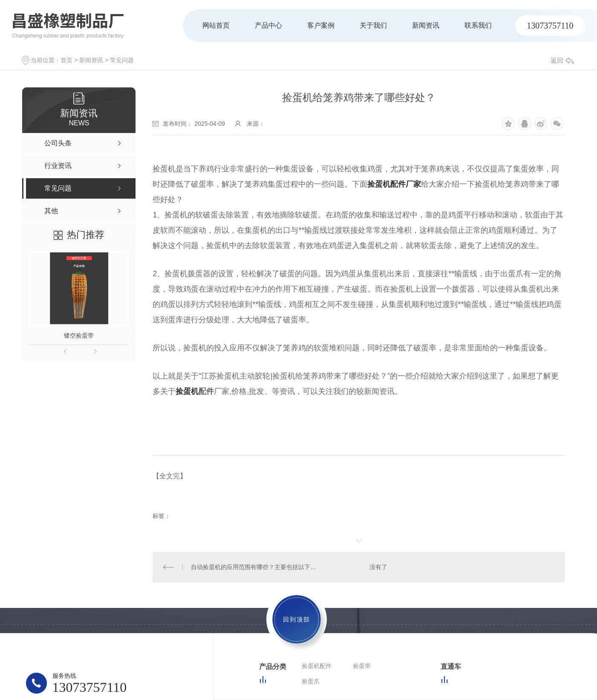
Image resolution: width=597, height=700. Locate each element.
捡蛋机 (187, 391)
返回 (562, 60)
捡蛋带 (362, 665)
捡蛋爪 (311, 681)
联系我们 (478, 25)
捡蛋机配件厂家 (394, 184)
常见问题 (122, 60)
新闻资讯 (426, 25)
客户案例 (321, 25)
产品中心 (268, 25)
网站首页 (216, 25)
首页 (66, 60)
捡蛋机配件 (317, 665)
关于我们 (373, 25)
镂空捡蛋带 (79, 336)
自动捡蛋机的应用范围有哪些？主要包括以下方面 (256, 567)
